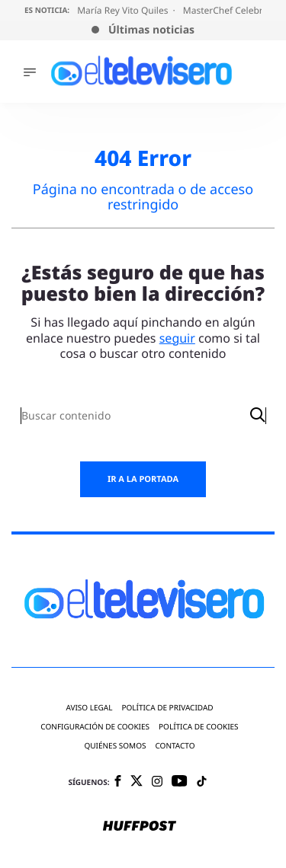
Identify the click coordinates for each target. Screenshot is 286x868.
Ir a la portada (143, 479)
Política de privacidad (167, 708)
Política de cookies (199, 727)
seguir (177, 338)
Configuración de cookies (95, 727)
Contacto (175, 746)
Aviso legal (89, 708)
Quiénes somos (115, 746)
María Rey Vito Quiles (124, 10)
